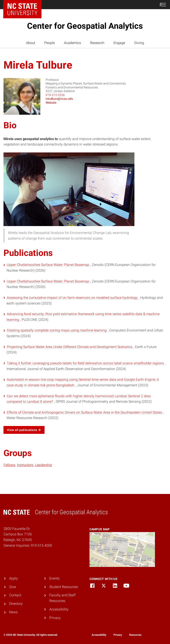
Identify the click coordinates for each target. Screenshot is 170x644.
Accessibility (59, 609)
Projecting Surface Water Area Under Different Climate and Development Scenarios (70, 347)
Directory (16, 604)
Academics (72, 43)
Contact (15, 595)
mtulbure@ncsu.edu (59, 99)
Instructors (25, 465)
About (31, 43)
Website (51, 103)
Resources (135, 635)
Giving (139, 43)
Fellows (9, 465)
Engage (119, 43)
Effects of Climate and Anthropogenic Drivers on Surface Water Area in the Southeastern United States (85, 412)
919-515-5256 (55, 95)
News (13, 612)
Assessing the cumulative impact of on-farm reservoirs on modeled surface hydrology (73, 298)
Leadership (44, 465)
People (50, 43)
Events (54, 578)
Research (97, 43)
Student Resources (64, 587)
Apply (14, 578)
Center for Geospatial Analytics (85, 26)
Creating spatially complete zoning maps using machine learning (57, 330)
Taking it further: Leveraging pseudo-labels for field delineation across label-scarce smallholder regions (86, 363)
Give (13, 587)
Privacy (55, 618)
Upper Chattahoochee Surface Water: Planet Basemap (48, 265)
